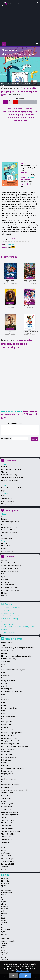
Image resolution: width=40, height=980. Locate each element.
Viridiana (4, 848)
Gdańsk (4, 899)
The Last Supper (7, 828)
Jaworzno (5, 906)
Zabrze (4, 957)
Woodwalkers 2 (7, 856)
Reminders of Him (8, 787)
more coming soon (9, 551)
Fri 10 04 (5, 102)
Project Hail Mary (9, 613)
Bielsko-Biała (6, 881)
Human (4, 711)
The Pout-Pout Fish (8, 834)
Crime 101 (5, 667)
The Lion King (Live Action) (11, 831)
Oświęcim (5, 923)
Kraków (4, 913)
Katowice (5, 909)
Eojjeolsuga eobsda (8, 689)
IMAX (3, 574)
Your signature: (7, 439)
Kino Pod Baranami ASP (10, 587)
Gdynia (4, 902)
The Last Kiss (6, 826)
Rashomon (5, 782)
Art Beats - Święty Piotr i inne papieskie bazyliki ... (19, 648)
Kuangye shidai (7, 724)
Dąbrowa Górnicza (8, 892)
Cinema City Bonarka (9, 563)
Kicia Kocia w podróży (9, 716)
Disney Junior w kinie (8, 681)
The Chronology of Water (10, 522)
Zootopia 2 (5, 867)
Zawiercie (5, 959)
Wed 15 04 (30, 102)
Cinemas (10, 557)
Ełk (2, 897)
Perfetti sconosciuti (8, 754)
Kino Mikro (5, 582)
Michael (4, 543)
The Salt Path (6, 837)
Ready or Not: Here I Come (11, 480)
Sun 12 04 (15, 102)
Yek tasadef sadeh (8, 861)
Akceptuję (25, 976)
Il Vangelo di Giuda (8, 504)
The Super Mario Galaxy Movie (12, 477)
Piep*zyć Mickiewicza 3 (9, 757)
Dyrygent (5, 683)
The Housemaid (7, 823)
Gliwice (4, 904)
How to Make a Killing (9, 475)
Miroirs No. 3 (6, 546)
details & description (25, 84)
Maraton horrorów (8, 735)
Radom (4, 927)
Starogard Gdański (8, 941)
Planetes (4, 466)
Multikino (4, 593)
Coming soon (12, 510)
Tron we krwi (6, 842)
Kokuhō (4, 719)
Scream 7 (5, 796)
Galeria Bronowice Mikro (10, 571)
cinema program (12, 84)
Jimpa (3, 491)
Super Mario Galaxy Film (11, 608)
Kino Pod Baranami (8, 585)
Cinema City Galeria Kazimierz (12, 566)
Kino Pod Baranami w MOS (11, 590)
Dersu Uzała (6, 678)
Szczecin (4, 943)
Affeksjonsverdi (9, 632)
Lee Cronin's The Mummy (10, 530)
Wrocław (4, 955)
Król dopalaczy (6, 722)
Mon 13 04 (20, 102)
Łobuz (3, 870)
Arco (3, 516)
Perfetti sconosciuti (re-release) (12, 469)
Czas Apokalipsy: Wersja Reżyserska (14, 670)
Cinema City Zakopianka (10, 568)
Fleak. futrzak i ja (30, 306)
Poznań (4, 925)
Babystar (4, 519)
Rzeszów (4, 934)
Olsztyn (4, 920)
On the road (6, 752)
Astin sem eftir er (7, 650)
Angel (3, 645)
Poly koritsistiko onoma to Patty (13, 488)
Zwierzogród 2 (10, 280)
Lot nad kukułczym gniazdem (12, 733)
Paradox (4, 596)
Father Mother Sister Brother (12, 692)
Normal (4, 549)
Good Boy (5, 700)
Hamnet (4, 702)
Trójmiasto (5, 948)
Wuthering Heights (8, 859)
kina (13, 3)
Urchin (3, 483)
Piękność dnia (6, 760)
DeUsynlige (5, 675)
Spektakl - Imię (6, 809)
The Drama (5, 472)
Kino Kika (4, 579)
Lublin (3, 916)
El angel (4, 686)
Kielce (3, 911)
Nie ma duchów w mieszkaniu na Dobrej (15, 746)
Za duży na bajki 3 (9, 624)
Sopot (3, 936)
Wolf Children (6, 853)
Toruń (3, 946)
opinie (2, 86)
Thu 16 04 (35, 102)
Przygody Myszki (7, 774)
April (3, 524)
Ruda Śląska (5, 929)
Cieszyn (4, 888)
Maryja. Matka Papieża (9, 527)
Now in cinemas (14, 639)
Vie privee (5, 845)
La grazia (4, 727)
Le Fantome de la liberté (10, 730)
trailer (35, 84)
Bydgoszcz (5, 883)
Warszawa (5, 950)
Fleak (3, 694)
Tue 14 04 (25, 102)
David (10, 332)
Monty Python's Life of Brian (11, 741)
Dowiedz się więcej (23, 971)
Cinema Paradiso (7, 661)
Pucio (3, 535)
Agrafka (4, 560)
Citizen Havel (6, 664)
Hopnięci (10, 306)
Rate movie (12, 244)
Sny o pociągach (7, 804)
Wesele (4, 850)
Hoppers (6, 621)
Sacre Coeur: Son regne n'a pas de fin (14, 790)
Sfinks (3, 598)
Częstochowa (6, 890)
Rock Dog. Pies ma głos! (30, 332)
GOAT (3, 697)
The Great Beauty (8, 820)
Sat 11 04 (10, 102)
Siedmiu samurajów (8, 798)
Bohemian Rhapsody (9, 659)
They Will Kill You (7, 498)
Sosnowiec (5, 939)
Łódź (3, 918)
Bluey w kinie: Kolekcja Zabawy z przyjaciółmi (19, 627)
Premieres (11, 461)
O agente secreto (7, 501)
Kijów (3, 576)
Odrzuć (13, 976)
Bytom (4, 886)
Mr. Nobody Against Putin (10, 744)
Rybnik (4, 932)
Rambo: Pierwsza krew (9, 779)
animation (31, 177)
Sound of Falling (7, 538)
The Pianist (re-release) (9, 533)
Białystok (5, 879)
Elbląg (3, 895)
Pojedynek (5, 765)
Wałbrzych (5, 953)
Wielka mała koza (30, 280)
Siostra (4, 801)
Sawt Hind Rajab (7, 793)
